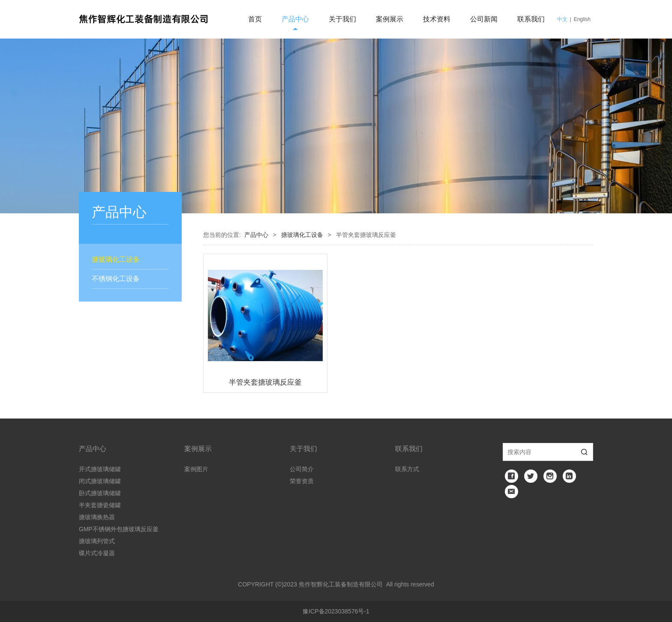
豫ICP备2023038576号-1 (336, 611)
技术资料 (437, 19)
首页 (255, 19)
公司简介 (302, 469)
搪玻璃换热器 (97, 517)
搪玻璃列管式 (97, 541)
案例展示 (390, 19)
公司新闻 (484, 19)
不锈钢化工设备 (116, 279)
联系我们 (531, 19)
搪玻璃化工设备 (116, 259)
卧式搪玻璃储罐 (100, 493)
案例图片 (196, 469)
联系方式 (407, 469)
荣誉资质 (302, 481)
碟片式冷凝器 (97, 553)
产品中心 (295, 19)
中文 (562, 19)
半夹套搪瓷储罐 (100, 505)
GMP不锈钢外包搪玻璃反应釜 (119, 529)
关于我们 (342, 19)
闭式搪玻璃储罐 (100, 481)
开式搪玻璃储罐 (100, 469)
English (582, 19)
